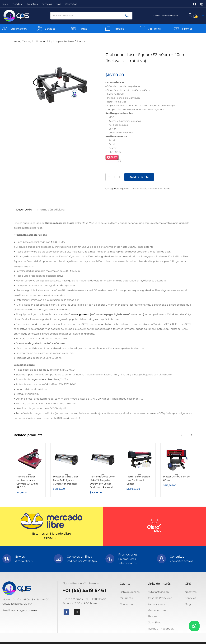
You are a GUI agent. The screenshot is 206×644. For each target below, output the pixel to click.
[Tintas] (74, 29)
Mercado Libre (157, 610)
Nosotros (33, 4)
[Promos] (177, 29)
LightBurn (83, 314)
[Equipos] (39, 29)
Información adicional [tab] (51, 210)
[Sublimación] (5, 29)
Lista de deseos (130, 592)
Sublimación (19, 29)
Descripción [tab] (24, 210)
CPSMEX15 (52, 538)
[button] (198, 16)
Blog (59, 4)
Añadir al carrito (139, 177)
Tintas (83, 29)
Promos (187, 29)
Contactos (71, 4)
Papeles (119, 29)
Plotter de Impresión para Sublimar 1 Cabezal (138, 480)
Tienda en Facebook (161, 629)
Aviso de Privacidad (160, 598)
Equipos (50, 29)
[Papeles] (108, 29)
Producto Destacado (159, 189)
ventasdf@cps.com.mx (24, 611)
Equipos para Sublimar (61, 41)
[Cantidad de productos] (114, 177)
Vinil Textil (154, 29)
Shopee (153, 616)
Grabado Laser (138, 189)
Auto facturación (158, 592)
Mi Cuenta (126, 598)
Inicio (5, 4)
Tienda (18, 4)
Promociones (156, 604)
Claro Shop (154, 623)
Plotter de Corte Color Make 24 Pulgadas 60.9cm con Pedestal (66, 480)
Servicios (47, 4)
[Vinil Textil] (142, 29)
